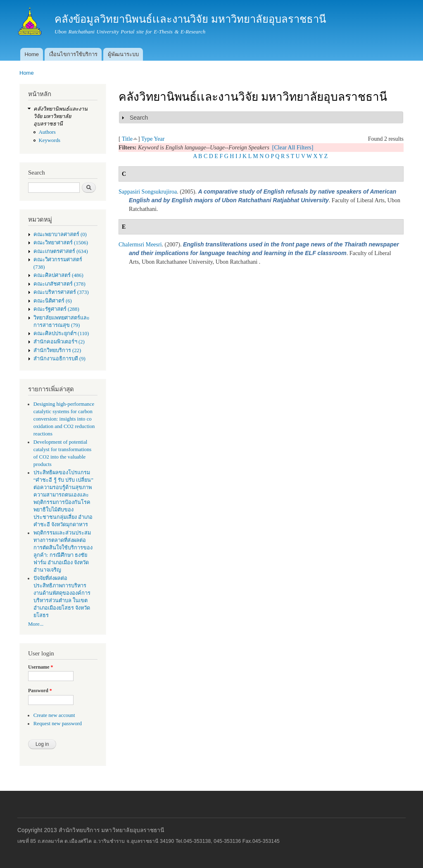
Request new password (58, 724)
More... (36, 624)
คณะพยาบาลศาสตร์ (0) (60, 234)
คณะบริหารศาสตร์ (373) (61, 292)
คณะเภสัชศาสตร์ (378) (59, 284)
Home (32, 54)
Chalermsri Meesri (140, 245)
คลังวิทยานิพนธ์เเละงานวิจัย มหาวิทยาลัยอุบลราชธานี (61, 116)
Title (127, 139)
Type (147, 139)
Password (40, 691)
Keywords (50, 140)
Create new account (54, 715)
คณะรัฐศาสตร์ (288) (56, 309)
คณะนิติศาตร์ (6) (53, 301)
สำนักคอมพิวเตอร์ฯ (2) (59, 342)
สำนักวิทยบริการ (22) (57, 350)
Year (159, 139)
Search (139, 118)
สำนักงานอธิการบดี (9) (59, 359)
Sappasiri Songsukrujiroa (148, 192)
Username (40, 667)
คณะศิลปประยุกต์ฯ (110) (61, 333)
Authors (47, 132)
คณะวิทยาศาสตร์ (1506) (61, 243)
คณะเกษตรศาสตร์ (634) (61, 251)
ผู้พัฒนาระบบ (123, 54)
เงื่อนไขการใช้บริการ (73, 54)
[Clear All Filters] (293, 148)
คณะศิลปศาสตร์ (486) (58, 275)
